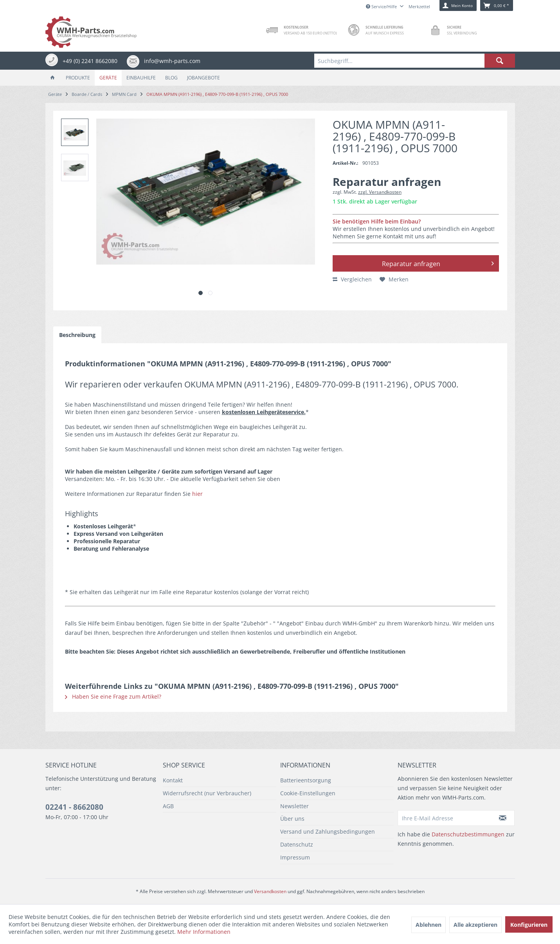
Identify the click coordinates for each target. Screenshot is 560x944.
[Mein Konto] (458, 5)
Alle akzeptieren (475, 925)
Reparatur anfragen (438, 263)
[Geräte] (108, 78)
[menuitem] (414, 61)
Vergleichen (352, 279)
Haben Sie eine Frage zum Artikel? (113, 696)
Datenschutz (297, 844)
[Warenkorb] (497, 5)
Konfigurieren (529, 925)
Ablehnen (429, 925)
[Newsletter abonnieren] (503, 818)
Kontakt (173, 780)
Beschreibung (77, 335)
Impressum (295, 857)
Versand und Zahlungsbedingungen (328, 831)
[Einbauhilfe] (141, 78)
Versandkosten (270, 891)
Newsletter (294, 806)
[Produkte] (78, 78)
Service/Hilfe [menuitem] (382, 6)
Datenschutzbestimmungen (468, 834)
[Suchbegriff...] (414, 61)
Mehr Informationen (204, 932)
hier (197, 494)
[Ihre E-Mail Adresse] (445, 818)
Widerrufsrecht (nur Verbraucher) (207, 793)
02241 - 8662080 (74, 807)
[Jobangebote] (203, 78)
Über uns (292, 819)
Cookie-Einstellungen (308, 793)
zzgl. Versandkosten (380, 192)
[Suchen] (500, 61)
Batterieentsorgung (306, 780)
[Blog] (171, 78)
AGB (168, 806)
